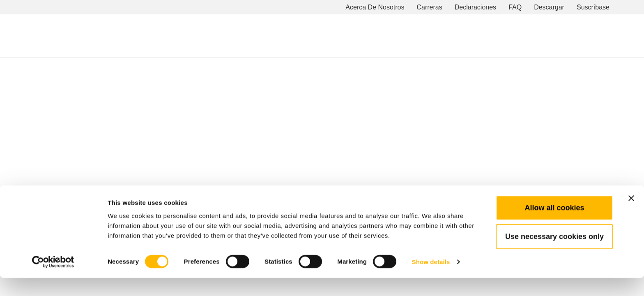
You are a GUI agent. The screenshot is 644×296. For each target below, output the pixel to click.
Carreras (430, 7)
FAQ (515, 7)
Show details (431, 280)
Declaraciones (475, 7)
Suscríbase (593, 7)
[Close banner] (631, 216)
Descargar (549, 7)
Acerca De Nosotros (375, 7)
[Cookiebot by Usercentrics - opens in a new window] (53, 280)
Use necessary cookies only (554, 254)
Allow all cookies (554, 226)
